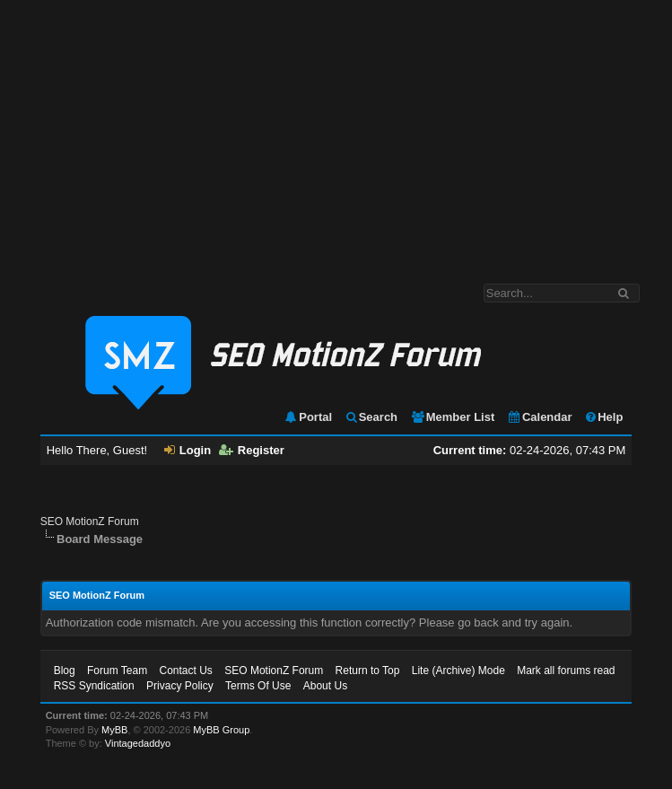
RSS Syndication (94, 686)
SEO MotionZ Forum (90, 522)
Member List (453, 417)
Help (603, 417)
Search (371, 417)
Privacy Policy (180, 686)
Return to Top (368, 671)
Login (188, 450)
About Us (325, 686)
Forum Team (117, 671)
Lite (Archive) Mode (458, 671)
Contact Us (186, 671)
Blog (65, 671)
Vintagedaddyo (138, 743)
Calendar (540, 417)
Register (252, 450)
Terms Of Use (258, 686)
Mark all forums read (566, 671)
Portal (308, 417)
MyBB (114, 730)
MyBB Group (221, 730)
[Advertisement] (336, 133)
